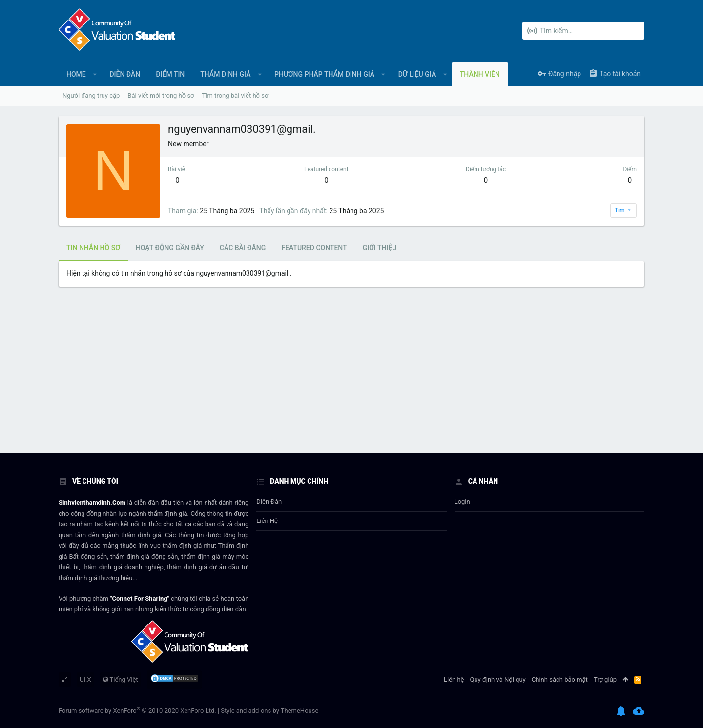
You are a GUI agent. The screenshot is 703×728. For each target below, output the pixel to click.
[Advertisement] (351, 379)
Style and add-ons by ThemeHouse (269, 711)
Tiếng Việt (121, 679)
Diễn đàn (269, 502)
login (462, 502)
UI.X (85, 679)
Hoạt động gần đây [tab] (170, 248)
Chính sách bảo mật (560, 679)
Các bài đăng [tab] (243, 248)
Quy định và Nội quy (498, 679)
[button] (95, 74)
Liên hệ (267, 521)
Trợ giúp (605, 679)
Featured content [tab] (314, 248)
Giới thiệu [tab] (380, 248)
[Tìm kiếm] (583, 31)
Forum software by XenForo (137, 711)
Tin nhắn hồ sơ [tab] (93, 248)
